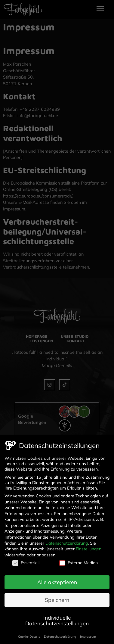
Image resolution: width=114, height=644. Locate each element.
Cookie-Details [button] (29, 634)
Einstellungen (89, 547)
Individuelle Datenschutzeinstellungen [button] (57, 618)
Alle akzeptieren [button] (57, 580)
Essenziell (26, 561)
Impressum (88, 634)
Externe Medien (79, 561)
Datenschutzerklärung (67, 541)
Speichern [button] (57, 598)
